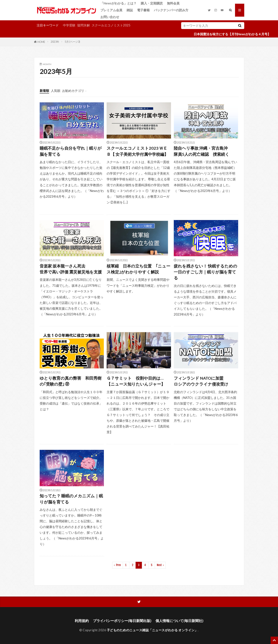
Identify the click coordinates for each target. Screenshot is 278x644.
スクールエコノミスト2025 (111, 25)
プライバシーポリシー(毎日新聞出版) (122, 621)
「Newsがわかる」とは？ (118, 3)
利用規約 (82, 621)
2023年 (55, 42)
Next (159, 565)
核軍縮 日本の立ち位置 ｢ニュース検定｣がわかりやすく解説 (138, 269)
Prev (118, 565)
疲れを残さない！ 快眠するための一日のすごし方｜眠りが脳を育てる (206, 272)
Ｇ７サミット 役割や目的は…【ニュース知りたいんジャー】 (136, 381)
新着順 (44, 91)
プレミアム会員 (111, 10)
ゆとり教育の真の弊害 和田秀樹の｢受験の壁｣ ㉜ (71, 381)
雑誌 (130, 10)
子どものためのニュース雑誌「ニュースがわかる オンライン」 (152, 630)
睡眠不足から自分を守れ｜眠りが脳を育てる (71, 151)
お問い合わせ (110, 17)
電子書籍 (143, 10)
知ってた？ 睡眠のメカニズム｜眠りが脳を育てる (71, 499)
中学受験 (69, 25)
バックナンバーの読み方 (171, 10)
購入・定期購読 (152, 3)
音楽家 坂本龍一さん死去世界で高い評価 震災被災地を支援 (71, 269)
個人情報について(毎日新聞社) (179, 621)
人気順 (56, 91)
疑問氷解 (84, 25)
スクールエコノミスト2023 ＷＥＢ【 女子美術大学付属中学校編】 (137, 151)
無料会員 (173, 3)
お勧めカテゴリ (73, 91)
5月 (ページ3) (72, 42)
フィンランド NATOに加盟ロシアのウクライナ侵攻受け (201, 381)
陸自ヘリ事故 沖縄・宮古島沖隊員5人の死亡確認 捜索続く (202, 151)
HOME (41, 42)
